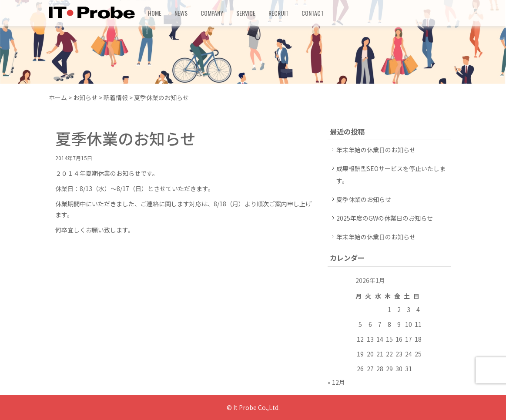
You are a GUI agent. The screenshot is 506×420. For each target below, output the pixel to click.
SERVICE (246, 13)
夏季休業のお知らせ (364, 199)
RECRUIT (278, 13)
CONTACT (313, 13)
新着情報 (116, 97)
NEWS (181, 13)
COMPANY (212, 13)
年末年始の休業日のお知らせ (376, 150)
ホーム (58, 97)
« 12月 (336, 382)
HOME (155, 13)
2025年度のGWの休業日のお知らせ (385, 218)
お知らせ (85, 97)
